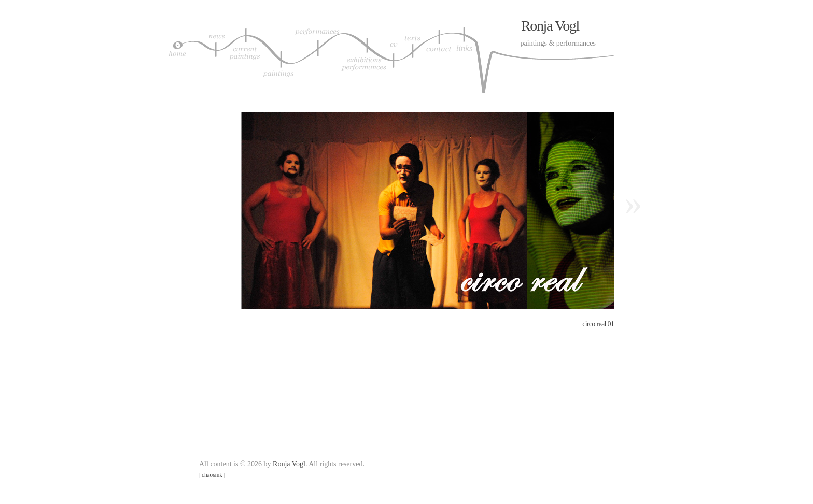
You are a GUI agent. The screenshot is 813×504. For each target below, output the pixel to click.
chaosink (212, 474)
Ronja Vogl (550, 26)
